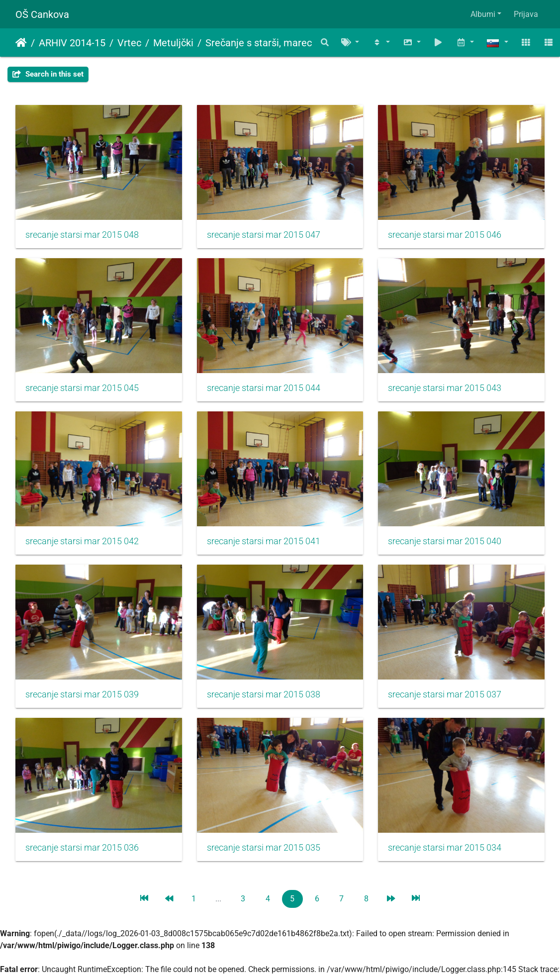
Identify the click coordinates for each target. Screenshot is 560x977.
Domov (21, 43)
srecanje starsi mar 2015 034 (445, 848)
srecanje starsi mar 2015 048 (82, 235)
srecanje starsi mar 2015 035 (264, 848)
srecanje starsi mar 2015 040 (445, 541)
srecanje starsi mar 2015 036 (82, 848)
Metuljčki (173, 43)
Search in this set (48, 74)
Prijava (526, 14)
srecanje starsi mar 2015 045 (82, 388)
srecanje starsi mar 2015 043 (445, 388)
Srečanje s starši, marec (259, 43)
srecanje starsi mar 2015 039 (82, 694)
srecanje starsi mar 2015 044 (264, 388)
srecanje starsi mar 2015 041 (264, 541)
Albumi (483, 14)
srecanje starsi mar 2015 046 (445, 235)
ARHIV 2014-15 (72, 43)
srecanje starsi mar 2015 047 (264, 235)
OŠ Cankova (42, 14)
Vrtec (129, 43)
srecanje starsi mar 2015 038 (264, 694)
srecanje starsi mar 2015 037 (445, 694)
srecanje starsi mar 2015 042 (82, 541)
